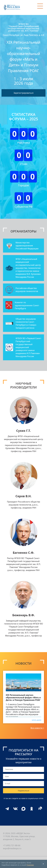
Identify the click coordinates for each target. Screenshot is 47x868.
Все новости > (37, 728)
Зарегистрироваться (23, 93)
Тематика (9, 769)
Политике (30, 865)
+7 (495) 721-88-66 (12, 845)
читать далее (36, 720)
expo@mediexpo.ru (12, 848)
